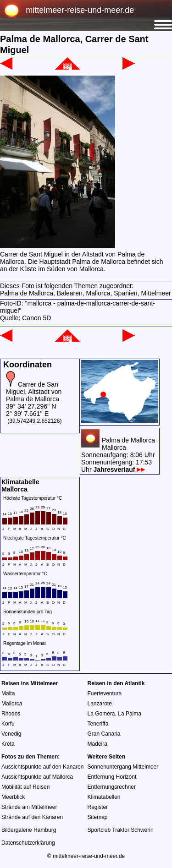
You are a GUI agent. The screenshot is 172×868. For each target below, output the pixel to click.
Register (98, 807)
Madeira (97, 744)
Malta (8, 693)
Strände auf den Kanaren (32, 817)
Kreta (8, 744)
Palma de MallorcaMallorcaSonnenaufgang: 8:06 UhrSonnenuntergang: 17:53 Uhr (118, 455)
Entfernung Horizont (112, 777)
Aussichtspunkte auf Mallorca (37, 777)
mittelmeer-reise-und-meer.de (80, 10)
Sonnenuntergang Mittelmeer (123, 767)
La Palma (130, 714)
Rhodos (11, 714)
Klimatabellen (104, 797)
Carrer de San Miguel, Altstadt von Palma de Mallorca (34, 392)
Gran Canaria (104, 734)
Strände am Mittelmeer (29, 807)
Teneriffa (98, 724)
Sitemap (98, 817)
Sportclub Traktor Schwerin (121, 830)
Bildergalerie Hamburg (29, 830)
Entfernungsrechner (112, 787)
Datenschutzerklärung (28, 843)
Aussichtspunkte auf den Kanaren (42, 767)
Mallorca (12, 704)
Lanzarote (100, 704)
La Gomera (101, 714)
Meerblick (13, 797)
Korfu (8, 724)
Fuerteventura (105, 693)
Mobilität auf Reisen (25, 787)
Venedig (11, 734)
